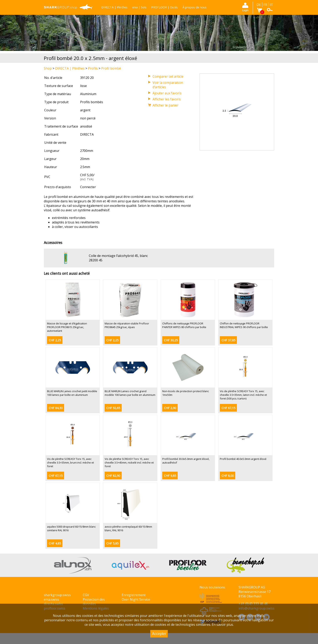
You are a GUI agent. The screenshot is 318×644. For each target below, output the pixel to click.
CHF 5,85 (112, 543)
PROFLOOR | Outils (164, 7)
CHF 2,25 (55, 340)
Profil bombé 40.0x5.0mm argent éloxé (243, 459)
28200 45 (96, 260)
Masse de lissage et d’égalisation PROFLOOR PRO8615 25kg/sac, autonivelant (67, 327)
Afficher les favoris (167, 99)
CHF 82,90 (113, 476)
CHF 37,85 (228, 340)
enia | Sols (139, 7)
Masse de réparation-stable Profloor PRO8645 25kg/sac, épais (127, 325)
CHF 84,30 (56, 408)
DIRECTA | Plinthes (114, 7)
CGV (86, 595)
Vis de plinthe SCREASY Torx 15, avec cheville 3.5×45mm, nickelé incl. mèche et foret (129, 463)
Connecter (88, 187)
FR (265, 5)
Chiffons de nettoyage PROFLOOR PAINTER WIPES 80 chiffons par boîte (184, 325)
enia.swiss (51, 599)
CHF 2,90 (170, 408)
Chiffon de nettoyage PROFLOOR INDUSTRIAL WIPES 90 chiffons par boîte (244, 325)
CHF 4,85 (55, 543)
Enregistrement (134, 595)
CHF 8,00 (228, 476)
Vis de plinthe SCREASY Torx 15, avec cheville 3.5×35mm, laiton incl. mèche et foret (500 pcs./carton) (243, 395)
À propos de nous (194, 7)
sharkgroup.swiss (57, 595)
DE (259, 5)
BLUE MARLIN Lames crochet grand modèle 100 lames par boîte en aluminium (130, 393)
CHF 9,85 (170, 476)
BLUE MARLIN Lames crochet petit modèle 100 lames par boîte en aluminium (72, 393)
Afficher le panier (165, 105)
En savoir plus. (223, 625)
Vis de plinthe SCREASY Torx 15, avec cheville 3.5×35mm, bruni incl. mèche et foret (70, 463)
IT (271, 5)
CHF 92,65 (113, 408)
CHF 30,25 (171, 340)
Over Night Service (136, 599)
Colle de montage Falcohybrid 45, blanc (118, 256)
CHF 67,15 (228, 408)
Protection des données (94, 602)
